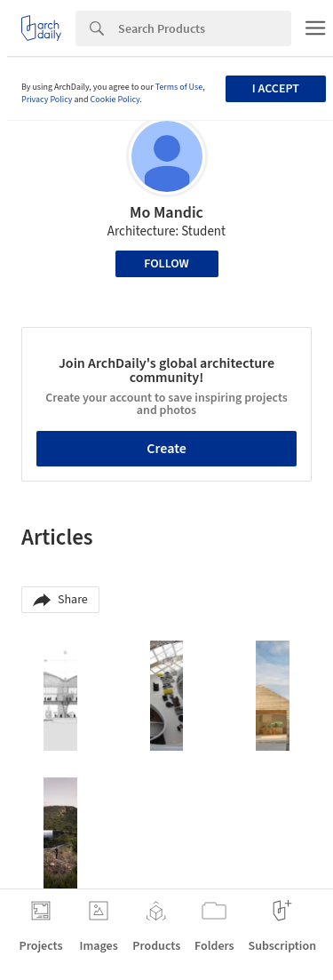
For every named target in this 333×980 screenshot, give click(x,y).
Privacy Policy (47, 100)
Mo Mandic (166, 213)
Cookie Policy (115, 100)
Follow (166, 264)
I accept (276, 89)
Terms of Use (179, 87)
